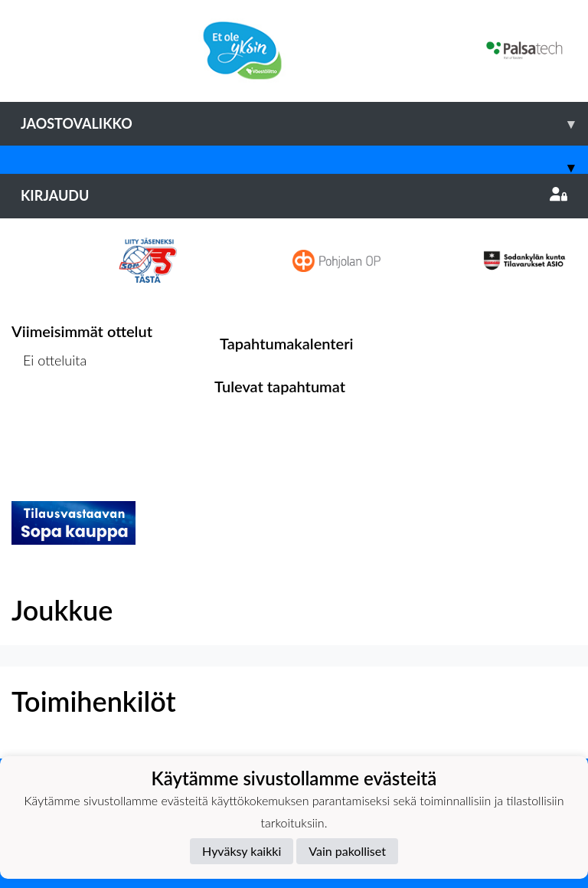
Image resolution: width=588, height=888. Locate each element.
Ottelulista (49, 419)
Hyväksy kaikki (242, 851)
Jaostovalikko (304, 124)
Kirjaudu (294, 195)
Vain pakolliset (347, 851)
